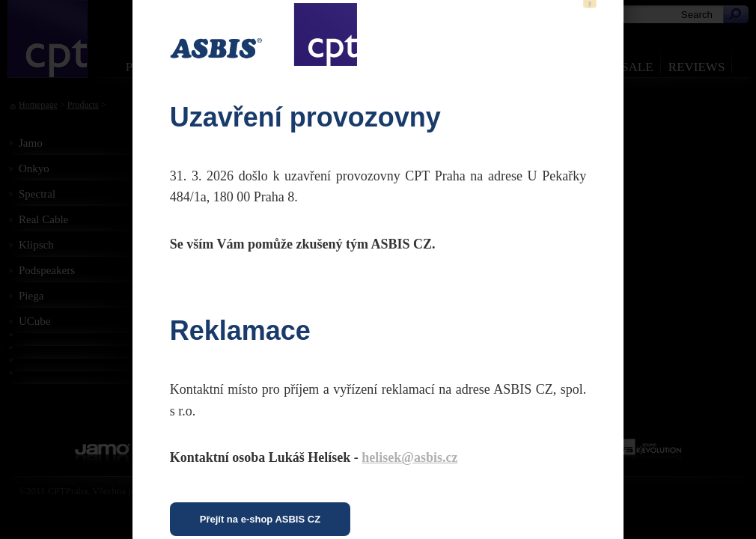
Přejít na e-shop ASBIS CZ (260, 519)
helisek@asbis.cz (409, 457)
